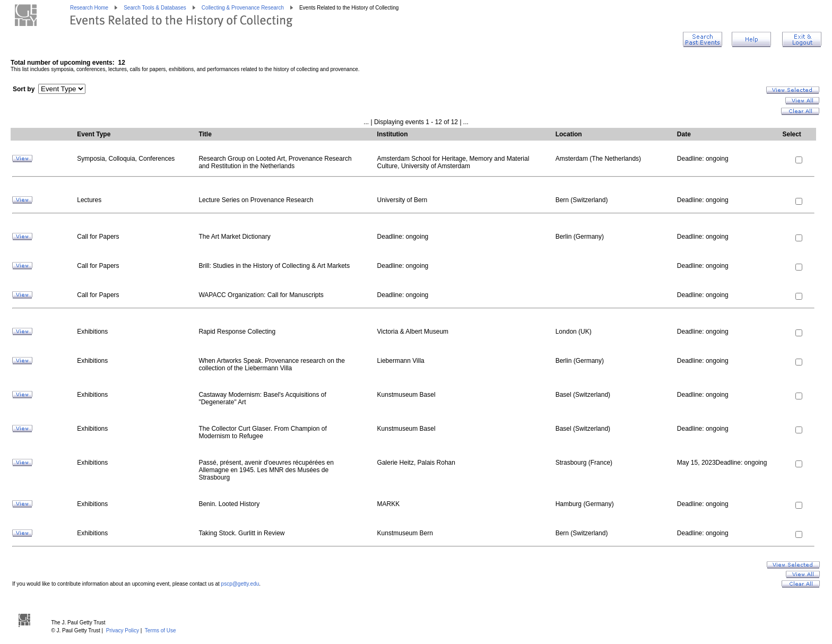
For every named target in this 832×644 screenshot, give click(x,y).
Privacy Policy (123, 630)
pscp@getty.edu (240, 584)
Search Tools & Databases (155, 8)
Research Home (89, 8)
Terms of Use (161, 630)
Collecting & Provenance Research (243, 8)
